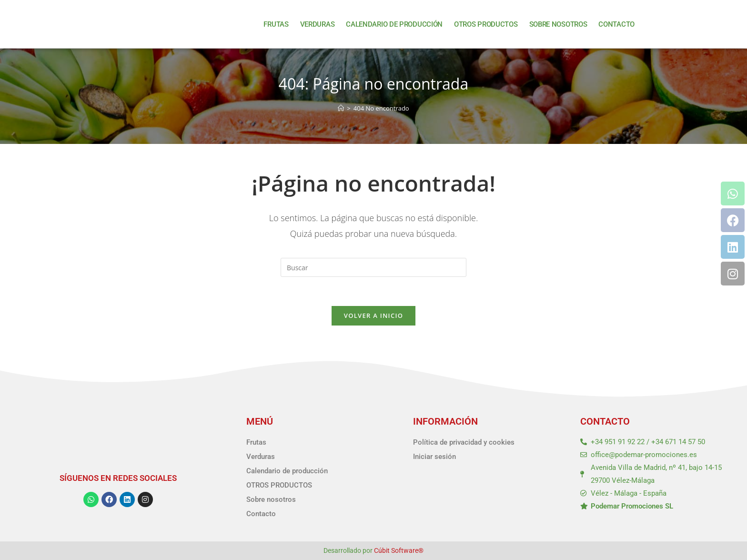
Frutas (276, 24)
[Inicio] (341, 108)
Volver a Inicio (373, 316)
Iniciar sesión (434, 457)
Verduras (318, 24)
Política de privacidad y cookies (464, 442)
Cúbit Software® (399, 550)
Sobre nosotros (558, 24)
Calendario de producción (394, 24)
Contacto (616, 24)
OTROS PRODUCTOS (486, 24)
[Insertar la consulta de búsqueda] (373, 267)
